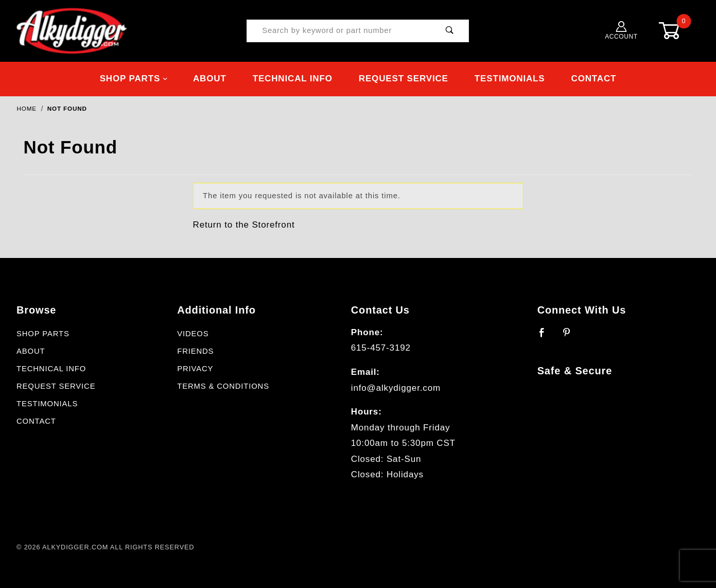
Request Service (404, 79)
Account (621, 31)
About (210, 79)
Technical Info (293, 79)
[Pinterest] (571, 337)
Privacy (195, 369)
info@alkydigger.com (396, 388)
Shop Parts (134, 79)
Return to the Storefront (244, 225)
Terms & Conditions (223, 386)
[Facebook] (546, 337)
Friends (195, 351)
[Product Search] (339, 31)
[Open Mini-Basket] (677, 31)
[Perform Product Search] (450, 31)
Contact (594, 79)
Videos (193, 334)
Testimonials (510, 79)
